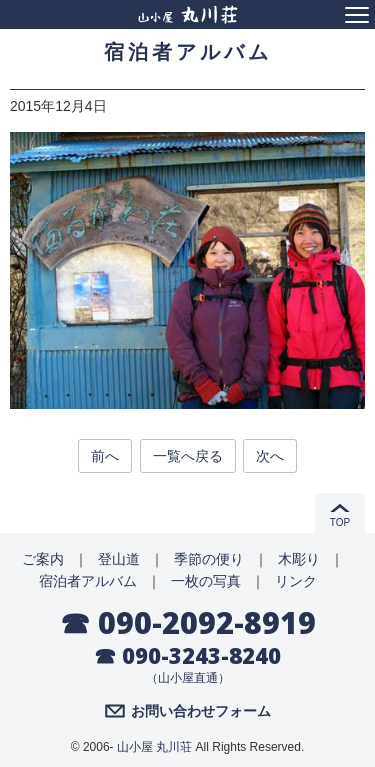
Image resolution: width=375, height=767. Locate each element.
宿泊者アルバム (88, 581)
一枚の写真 (206, 581)
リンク (296, 581)
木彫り (299, 559)
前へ (105, 456)
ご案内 (43, 559)
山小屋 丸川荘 (154, 747)
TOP (340, 522)
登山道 (119, 559)
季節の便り (209, 559)
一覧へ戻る (188, 456)
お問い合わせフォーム (201, 711)
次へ (270, 456)
